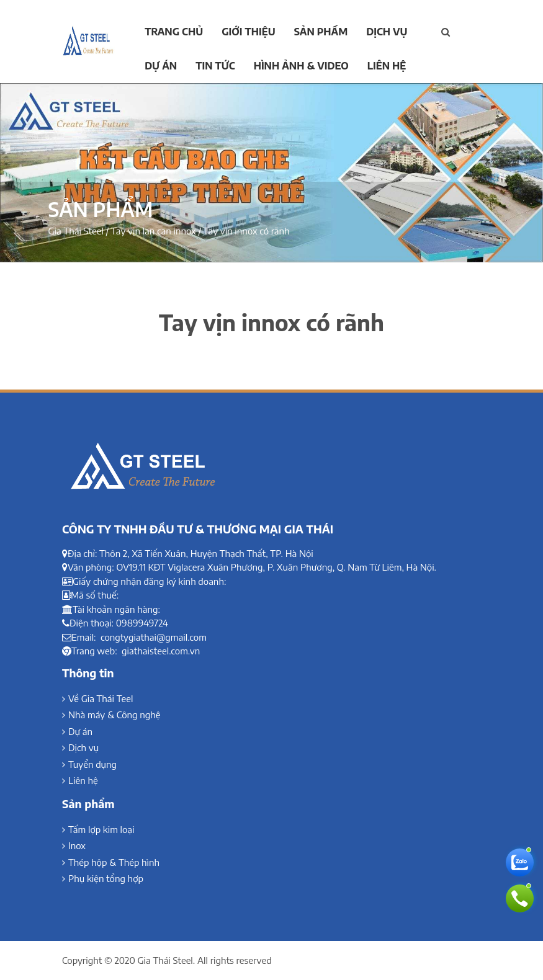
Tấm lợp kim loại (101, 829)
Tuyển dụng (92, 764)
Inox (77, 845)
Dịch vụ (387, 32)
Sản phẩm (321, 32)
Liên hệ (387, 66)
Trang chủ (174, 32)
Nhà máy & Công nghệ (114, 715)
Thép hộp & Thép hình (114, 862)
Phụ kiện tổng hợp (106, 878)
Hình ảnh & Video (301, 66)
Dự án (161, 66)
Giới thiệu (249, 32)
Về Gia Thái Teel (101, 698)
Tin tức (215, 66)
